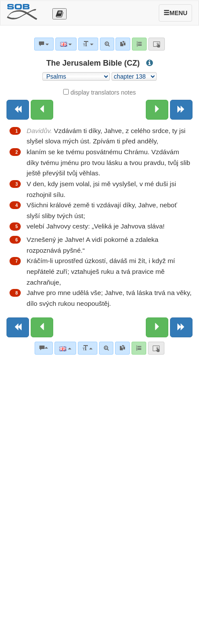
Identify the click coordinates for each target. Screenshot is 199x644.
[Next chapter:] (157, 110)
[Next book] (181, 110)
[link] (122, 348)
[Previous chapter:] (42, 110)
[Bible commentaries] (44, 348)
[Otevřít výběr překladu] (59, 14)
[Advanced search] (106, 348)
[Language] (65, 348)
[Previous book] (18, 110)
